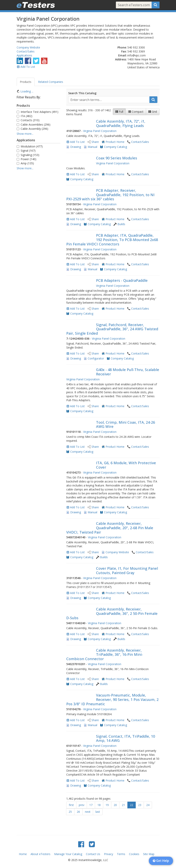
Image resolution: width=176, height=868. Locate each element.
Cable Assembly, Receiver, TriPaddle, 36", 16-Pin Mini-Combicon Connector (105, 655)
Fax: (124, 51)
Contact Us (93, 854)
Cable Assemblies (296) (34, 124)
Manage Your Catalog (68, 854)
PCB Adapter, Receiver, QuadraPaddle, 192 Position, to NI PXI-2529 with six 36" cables (110, 195)
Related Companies (51, 82)
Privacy (109, 854)
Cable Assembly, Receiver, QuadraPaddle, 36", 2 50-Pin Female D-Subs (112, 613)
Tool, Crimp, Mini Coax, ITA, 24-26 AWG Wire (126, 424)
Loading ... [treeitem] (27, 91)
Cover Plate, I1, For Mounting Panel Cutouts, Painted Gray (127, 571)
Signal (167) (26, 151)
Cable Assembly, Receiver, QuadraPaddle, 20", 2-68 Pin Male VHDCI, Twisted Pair (110, 528)
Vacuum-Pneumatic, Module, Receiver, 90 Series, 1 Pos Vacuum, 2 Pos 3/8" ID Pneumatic (112, 699)
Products (26, 82)
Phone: (122, 47)
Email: (123, 55)
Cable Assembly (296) (32, 129)
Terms (121, 854)
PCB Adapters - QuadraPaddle (122, 280)
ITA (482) (25, 116)
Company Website (28, 47)
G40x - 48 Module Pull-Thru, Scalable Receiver (128, 372)
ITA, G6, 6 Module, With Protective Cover (126, 465)
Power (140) (26, 159)
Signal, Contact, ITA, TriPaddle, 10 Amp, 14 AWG (126, 738)
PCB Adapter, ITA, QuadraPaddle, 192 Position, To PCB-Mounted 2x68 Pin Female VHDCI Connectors (112, 240)
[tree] (38, 91)
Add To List (28, 67)
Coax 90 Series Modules (117, 158)
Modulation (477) (30, 146)
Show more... (25, 134)
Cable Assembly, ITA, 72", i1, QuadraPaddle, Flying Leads (121, 123)
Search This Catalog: (83, 93)
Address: (121, 59)
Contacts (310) (28, 120)
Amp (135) (25, 163)
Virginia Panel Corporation (100, 131)
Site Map (149, 854)
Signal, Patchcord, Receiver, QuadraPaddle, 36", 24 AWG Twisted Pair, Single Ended (112, 329)
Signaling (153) (28, 155)
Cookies (134, 854)
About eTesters (40, 854)
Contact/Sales (26, 51)
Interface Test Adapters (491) (38, 112)
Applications (24, 55)
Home (23, 854)
